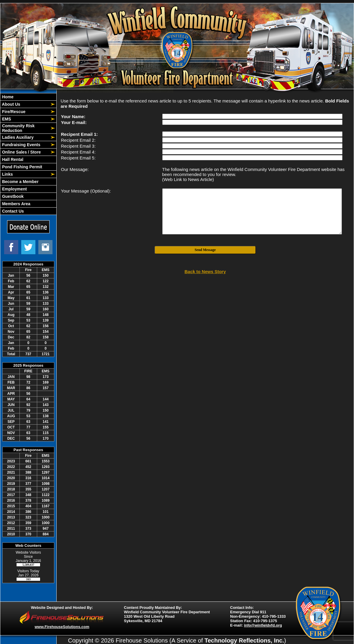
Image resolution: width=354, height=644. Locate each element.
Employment (14, 189)
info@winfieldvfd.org (263, 625)
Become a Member (20, 182)
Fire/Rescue (13, 112)
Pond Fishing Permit (22, 167)
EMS (6, 119)
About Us (11, 104)
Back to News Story (205, 272)
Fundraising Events (21, 145)
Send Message (205, 250)
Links (7, 174)
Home (7, 97)
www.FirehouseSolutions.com (62, 627)
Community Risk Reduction (18, 128)
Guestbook (12, 196)
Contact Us (12, 211)
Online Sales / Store (21, 152)
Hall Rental (12, 159)
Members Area (16, 204)
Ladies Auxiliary (17, 137)
